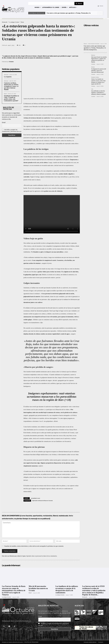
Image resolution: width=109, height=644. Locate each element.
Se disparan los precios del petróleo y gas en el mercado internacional (99, 71)
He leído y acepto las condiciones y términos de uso (12, 131)
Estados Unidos (95, 77)
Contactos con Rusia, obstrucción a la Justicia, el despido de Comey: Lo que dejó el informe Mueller (11, 86)
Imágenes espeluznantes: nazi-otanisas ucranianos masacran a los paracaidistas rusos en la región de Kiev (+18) (52, 397)
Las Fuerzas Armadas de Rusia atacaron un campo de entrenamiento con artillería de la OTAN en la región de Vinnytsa (14, 590)
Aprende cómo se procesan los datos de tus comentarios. (42, 556)
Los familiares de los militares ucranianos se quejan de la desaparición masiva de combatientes (67, 589)
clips (25, 430)
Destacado (5, 22)
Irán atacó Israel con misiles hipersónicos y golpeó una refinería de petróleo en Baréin (99, 60)
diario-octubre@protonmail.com (21, 621)
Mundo (85, 44)
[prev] (99, 13)
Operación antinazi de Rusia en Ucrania (42, 501)
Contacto (101, 642)
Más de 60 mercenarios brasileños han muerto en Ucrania (38, 588)
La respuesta (8, 77)
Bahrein (93, 55)
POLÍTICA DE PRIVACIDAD (31, 642)
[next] (102, 13)
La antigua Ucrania (14, 22)
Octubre (11, 62)
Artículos (6, 75)
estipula (41, 138)
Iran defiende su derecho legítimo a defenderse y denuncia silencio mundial (99, 93)
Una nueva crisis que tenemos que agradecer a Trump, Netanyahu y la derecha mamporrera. (95, 48)
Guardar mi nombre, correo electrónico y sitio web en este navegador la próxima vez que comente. (34, 546)
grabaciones (56, 104)
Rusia (22, 22)
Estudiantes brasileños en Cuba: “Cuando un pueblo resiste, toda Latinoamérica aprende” (11, 98)
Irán (92, 89)
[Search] (79, 4)
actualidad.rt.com (35, 498)
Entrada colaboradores (90, 642)
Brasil (5, 94)
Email (4, 122)
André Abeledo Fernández (94, 44)
